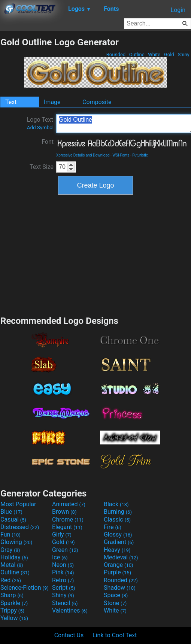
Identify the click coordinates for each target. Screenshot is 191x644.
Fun (10, 534)
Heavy (117, 550)
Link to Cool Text (115, 635)
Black (116, 504)
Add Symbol (40, 127)
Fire (113, 527)
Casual (13, 520)
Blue (11, 512)
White (154, 54)
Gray (10, 550)
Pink (63, 572)
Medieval (121, 557)
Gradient (119, 542)
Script (64, 588)
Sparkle (14, 603)
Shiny (184, 54)
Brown (64, 512)
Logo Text (40, 123)
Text (11, 102)
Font (48, 142)
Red (11, 580)
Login (178, 10)
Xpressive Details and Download (83, 155)
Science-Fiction (25, 588)
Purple (117, 572)
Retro (63, 580)
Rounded (116, 54)
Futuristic (140, 155)
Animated (69, 504)
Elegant (67, 527)
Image (52, 102)
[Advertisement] (95, 254)
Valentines (70, 610)
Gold (169, 54)
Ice (60, 557)
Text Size (42, 167)
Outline (137, 54)
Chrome (68, 520)
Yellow (14, 618)
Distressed (20, 527)
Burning (118, 512)
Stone (115, 603)
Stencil (65, 603)
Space (116, 595)
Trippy (12, 610)
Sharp (12, 595)
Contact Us (69, 635)
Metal (12, 565)
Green (65, 550)
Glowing (16, 542)
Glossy (118, 534)
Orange (119, 565)
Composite (97, 102)
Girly (62, 534)
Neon (63, 565)
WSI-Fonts (121, 155)
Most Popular (18, 504)
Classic (117, 520)
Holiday (14, 557)
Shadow (120, 588)
